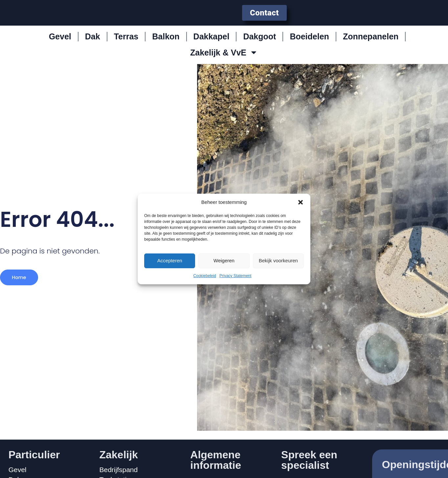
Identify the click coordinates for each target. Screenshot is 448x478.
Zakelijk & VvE (224, 57)
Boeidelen (309, 41)
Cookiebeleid (205, 276)
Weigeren (224, 261)
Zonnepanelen (371, 41)
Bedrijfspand (118, 470)
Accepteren (170, 261)
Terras (126, 41)
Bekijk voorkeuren (278, 261)
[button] (301, 202)
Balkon (166, 41)
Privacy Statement (235, 276)
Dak (93, 41)
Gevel (60, 41)
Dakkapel (212, 41)
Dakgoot (259, 41)
